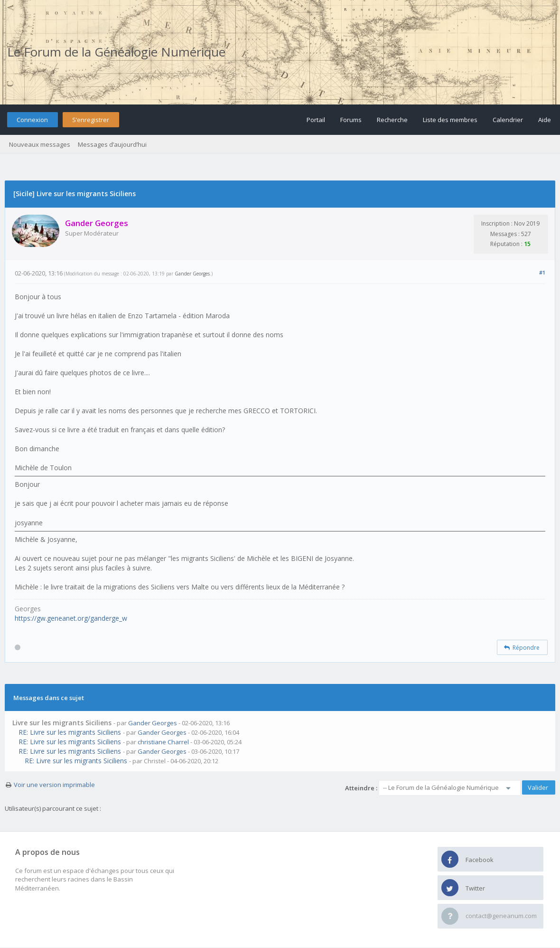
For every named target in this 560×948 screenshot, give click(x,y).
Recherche (392, 120)
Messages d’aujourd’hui (112, 144)
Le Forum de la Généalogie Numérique (116, 52)
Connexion (32, 120)
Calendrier (508, 120)
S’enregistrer (91, 120)
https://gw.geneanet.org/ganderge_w (71, 618)
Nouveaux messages (40, 144)
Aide (545, 120)
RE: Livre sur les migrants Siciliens (70, 732)
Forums (351, 120)
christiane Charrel (163, 742)
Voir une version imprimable (54, 785)
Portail (316, 120)
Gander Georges (192, 274)
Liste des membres (450, 120)
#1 (542, 272)
